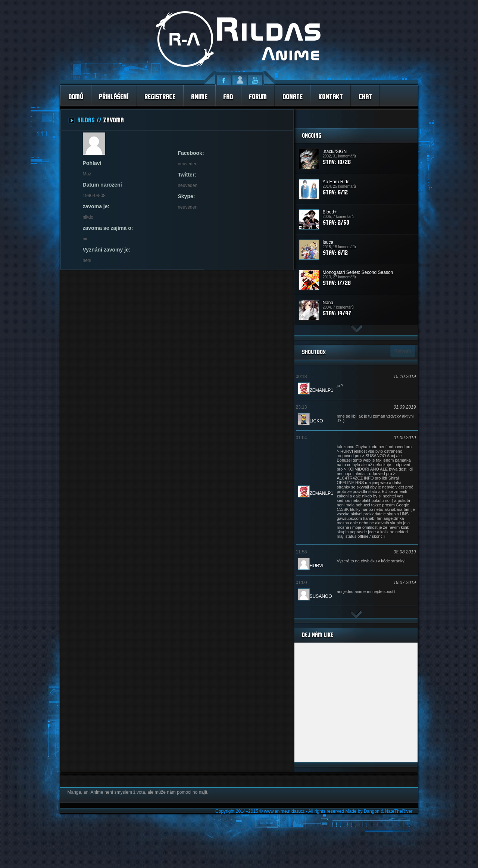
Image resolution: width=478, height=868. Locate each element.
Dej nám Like (318, 635)
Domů (76, 96)
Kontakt (331, 96)
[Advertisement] (356, 119)
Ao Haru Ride (336, 182)
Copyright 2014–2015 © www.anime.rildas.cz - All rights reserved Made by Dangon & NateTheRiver (314, 811)
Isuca (328, 242)
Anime (199, 96)
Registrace (160, 96)
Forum (258, 96)
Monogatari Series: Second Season (358, 272)
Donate (293, 96)
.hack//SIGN (335, 152)
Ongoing (312, 135)
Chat (365, 96)
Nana (328, 303)
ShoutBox (314, 352)
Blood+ (330, 212)
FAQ (228, 96)
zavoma (113, 120)
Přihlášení (114, 96)
